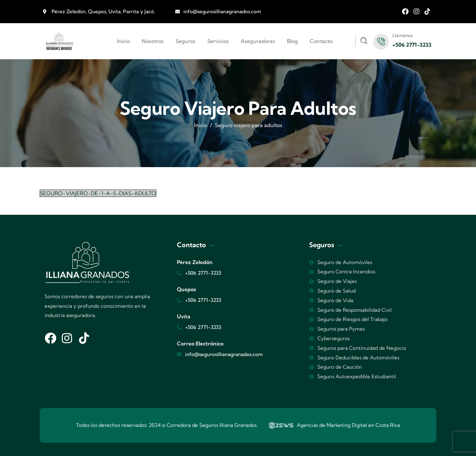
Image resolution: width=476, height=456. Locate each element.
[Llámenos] (381, 42)
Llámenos (403, 35)
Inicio (200, 125)
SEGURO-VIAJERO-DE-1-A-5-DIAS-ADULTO (98, 193)
